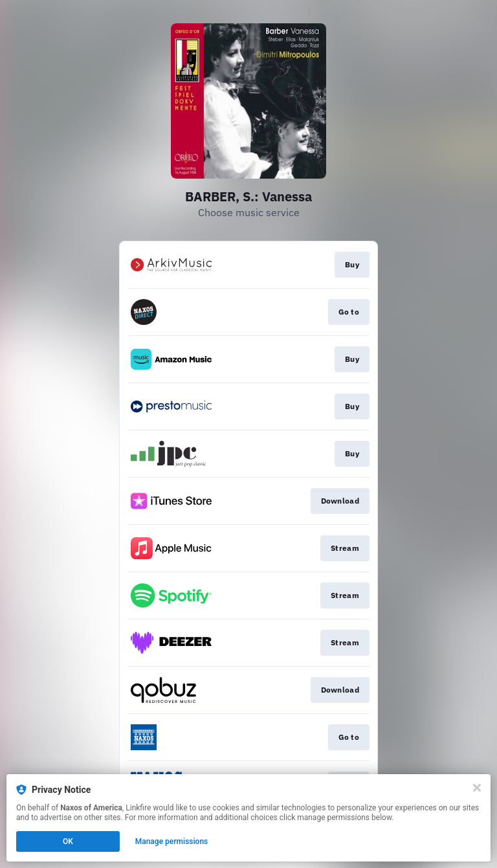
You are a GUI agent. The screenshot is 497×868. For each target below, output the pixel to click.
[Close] (477, 788)
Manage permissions (172, 841)
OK (68, 841)
